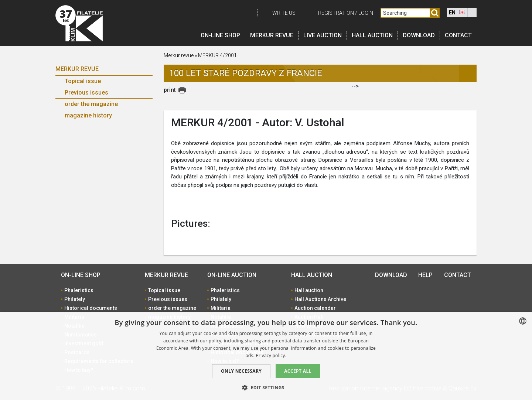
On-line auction (232, 275)
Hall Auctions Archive (320, 299)
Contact (458, 35)
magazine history (88, 115)
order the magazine (91, 104)
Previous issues (86, 93)
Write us (284, 13)
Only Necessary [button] (241, 371)
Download (419, 35)
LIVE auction (323, 35)
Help (425, 275)
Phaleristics (79, 290)
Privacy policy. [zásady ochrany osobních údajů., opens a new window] (271, 355)
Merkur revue (272, 35)
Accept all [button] (298, 371)
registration (336, 13)
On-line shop (220, 35)
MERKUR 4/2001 (217, 55)
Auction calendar (315, 308)
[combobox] (523, 321)
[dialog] (266, 356)
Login (366, 13)
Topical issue (83, 81)
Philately (75, 299)
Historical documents (91, 308)
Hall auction (372, 35)
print (170, 90)
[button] (266, 387)
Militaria (221, 308)
